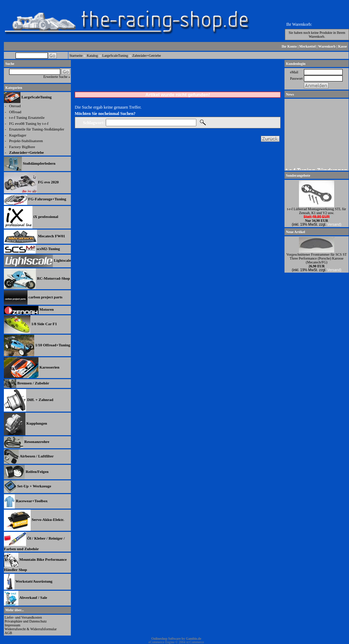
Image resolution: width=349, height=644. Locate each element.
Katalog (92, 56)
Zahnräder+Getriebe (146, 56)
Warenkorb (327, 46)
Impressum (12, 625)
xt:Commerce (195, 642)
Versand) (334, 224)
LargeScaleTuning (115, 56)
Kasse (342, 46)
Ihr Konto (289, 46)
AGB (8, 633)
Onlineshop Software (166, 639)
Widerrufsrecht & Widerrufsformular (31, 629)
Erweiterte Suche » (57, 77)
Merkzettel (308, 46)
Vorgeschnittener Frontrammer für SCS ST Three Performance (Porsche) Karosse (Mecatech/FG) (316, 258)
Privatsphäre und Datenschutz (26, 621)
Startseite (76, 56)
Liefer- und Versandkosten (23, 617)
